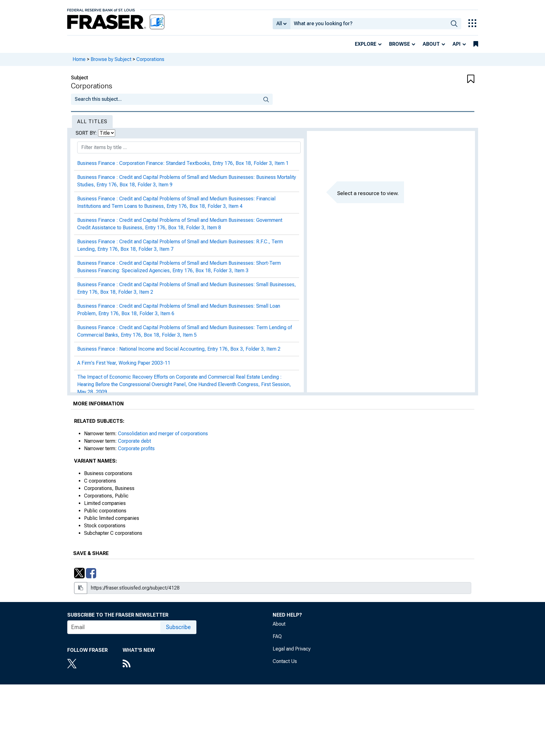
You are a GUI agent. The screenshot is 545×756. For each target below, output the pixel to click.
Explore (366, 44)
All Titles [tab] (92, 121)
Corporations (150, 59)
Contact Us (285, 661)
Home (79, 59)
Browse (399, 44)
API (457, 44)
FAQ (277, 636)
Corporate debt (134, 441)
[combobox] (369, 24)
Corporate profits (136, 448)
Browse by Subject (111, 59)
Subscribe (178, 627)
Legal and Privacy (292, 649)
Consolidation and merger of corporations (163, 434)
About (431, 44)
